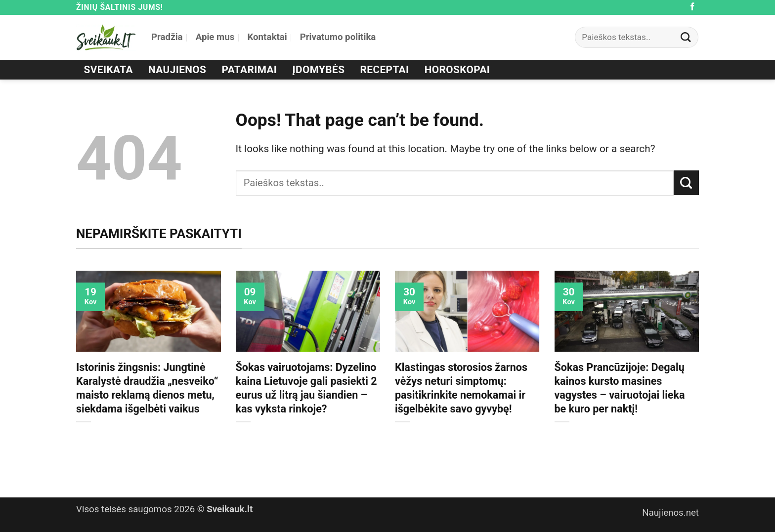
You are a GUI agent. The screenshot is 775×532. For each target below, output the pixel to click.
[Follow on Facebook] (692, 7)
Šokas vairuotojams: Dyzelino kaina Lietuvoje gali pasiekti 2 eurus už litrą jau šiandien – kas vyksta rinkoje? (306, 388)
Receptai (385, 70)
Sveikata (108, 70)
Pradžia (167, 37)
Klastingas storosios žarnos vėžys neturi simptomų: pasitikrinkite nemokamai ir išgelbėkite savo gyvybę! (461, 388)
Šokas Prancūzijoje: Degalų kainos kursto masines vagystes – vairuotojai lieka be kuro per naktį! (620, 388)
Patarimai (250, 70)
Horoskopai (457, 70)
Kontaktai (267, 37)
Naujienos (177, 70)
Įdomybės (319, 70)
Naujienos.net (670, 513)
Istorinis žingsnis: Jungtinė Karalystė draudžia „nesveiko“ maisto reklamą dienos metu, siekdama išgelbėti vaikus (147, 388)
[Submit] (686, 37)
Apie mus (215, 37)
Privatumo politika (338, 37)
